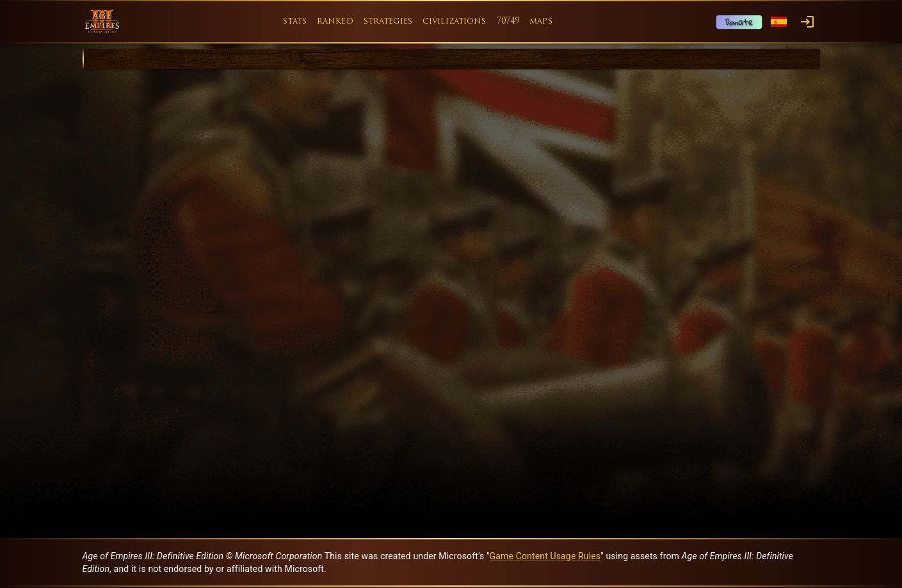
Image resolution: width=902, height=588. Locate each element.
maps (541, 21)
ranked (335, 21)
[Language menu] (779, 22)
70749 (508, 21)
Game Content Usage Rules (545, 556)
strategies (388, 21)
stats (295, 21)
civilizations (455, 21)
